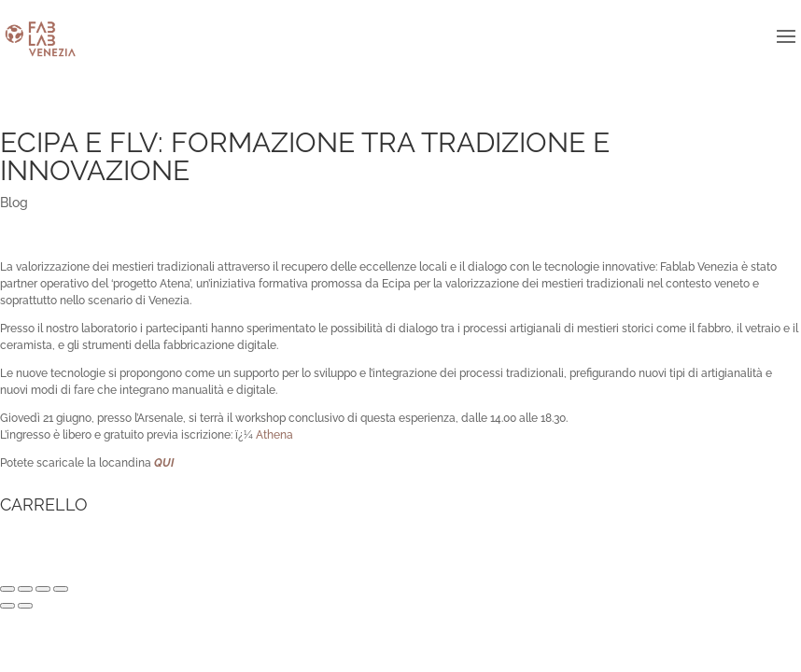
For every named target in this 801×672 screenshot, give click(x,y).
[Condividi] (25, 589)
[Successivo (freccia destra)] (25, 606)
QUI (164, 463)
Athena (274, 435)
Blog (14, 203)
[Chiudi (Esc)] (7, 589)
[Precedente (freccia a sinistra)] (7, 606)
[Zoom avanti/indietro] (61, 589)
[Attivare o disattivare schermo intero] (43, 589)
